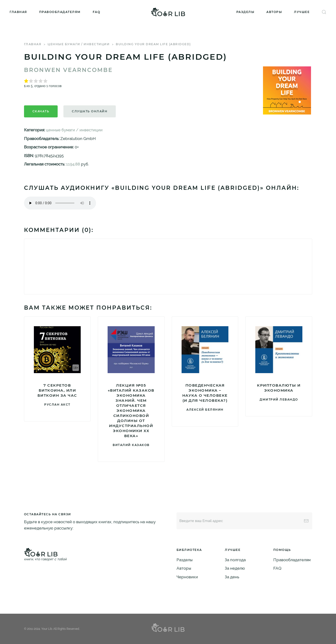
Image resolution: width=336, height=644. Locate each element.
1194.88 (73, 164)
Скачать (41, 111)
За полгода (235, 560)
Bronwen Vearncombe (68, 70)
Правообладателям (60, 12)
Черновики (187, 577)
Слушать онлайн (90, 111)
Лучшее (302, 12)
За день (232, 577)
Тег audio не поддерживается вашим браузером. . (60, 203)
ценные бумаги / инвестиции (79, 44)
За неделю (235, 568)
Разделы (245, 12)
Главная (18, 12)
